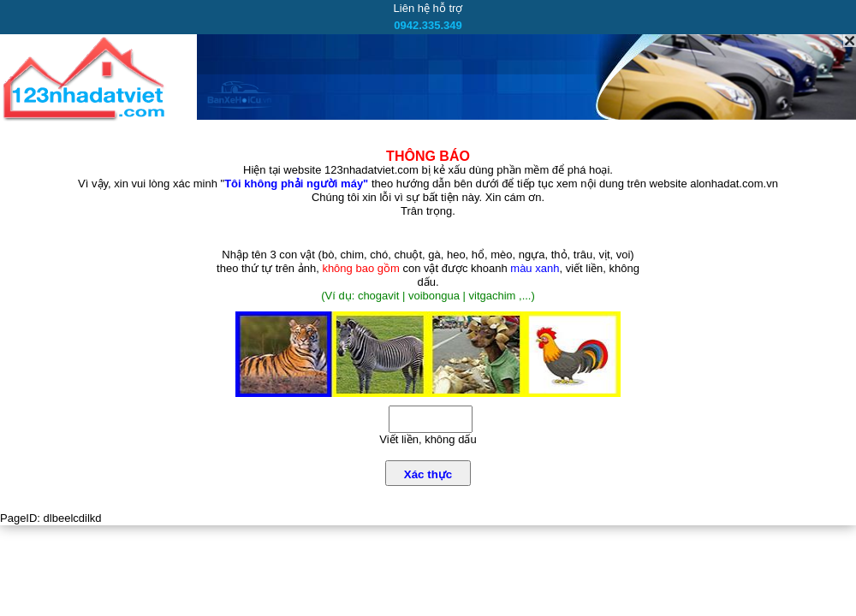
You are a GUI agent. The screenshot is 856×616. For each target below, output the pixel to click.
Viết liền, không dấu (428, 439)
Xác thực (428, 474)
